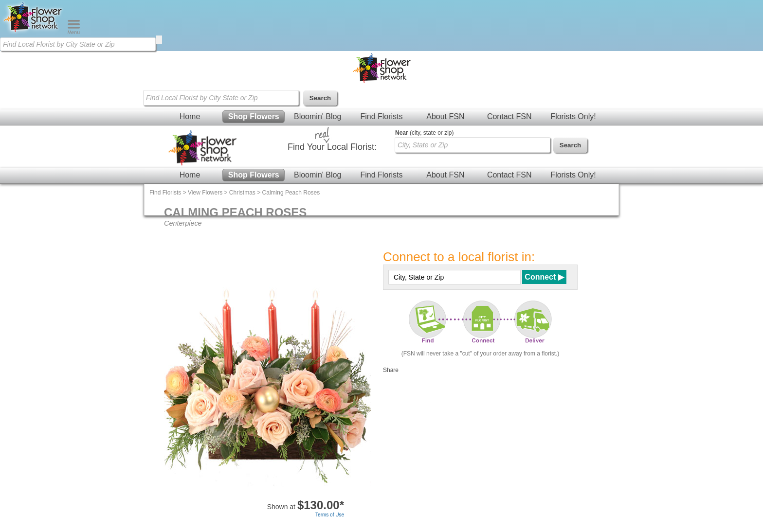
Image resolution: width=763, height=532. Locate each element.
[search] (159, 40)
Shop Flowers (254, 116)
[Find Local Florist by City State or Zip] (78, 44)
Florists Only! (573, 116)
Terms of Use (330, 515)
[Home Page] (34, 32)
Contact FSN (509, 116)
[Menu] (74, 32)
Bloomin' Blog (318, 116)
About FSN (445, 116)
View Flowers (205, 193)
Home (190, 116)
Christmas (242, 193)
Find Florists (381, 116)
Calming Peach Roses (291, 193)
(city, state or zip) (424, 133)
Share (391, 370)
